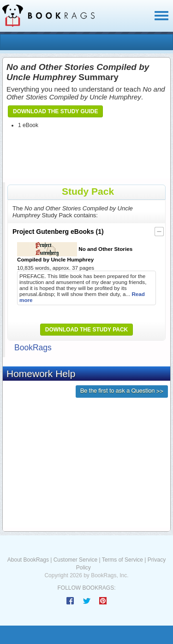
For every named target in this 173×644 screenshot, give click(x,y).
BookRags (33, 348)
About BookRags (28, 560)
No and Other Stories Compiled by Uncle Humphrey (75, 252)
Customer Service (75, 560)
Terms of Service (122, 560)
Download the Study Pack (87, 330)
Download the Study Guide (55, 111)
